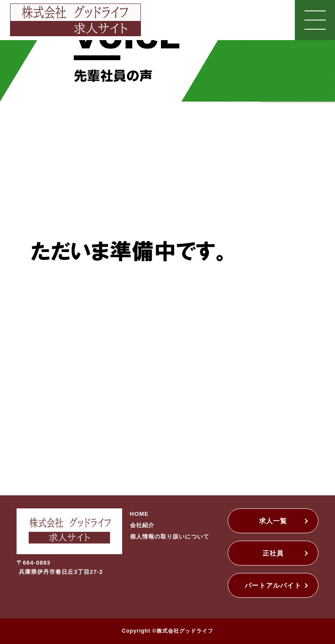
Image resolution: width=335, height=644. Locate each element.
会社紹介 (142, 525)
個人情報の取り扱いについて (170, 537)
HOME (139, 514)
